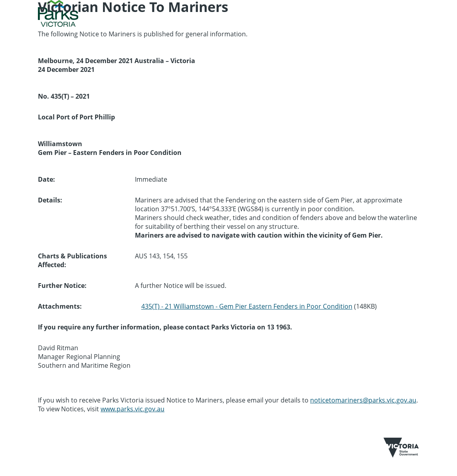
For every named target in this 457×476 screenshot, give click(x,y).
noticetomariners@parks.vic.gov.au (363, 400)
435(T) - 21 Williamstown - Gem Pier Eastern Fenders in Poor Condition (247, 306)
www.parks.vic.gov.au (133, 409)
